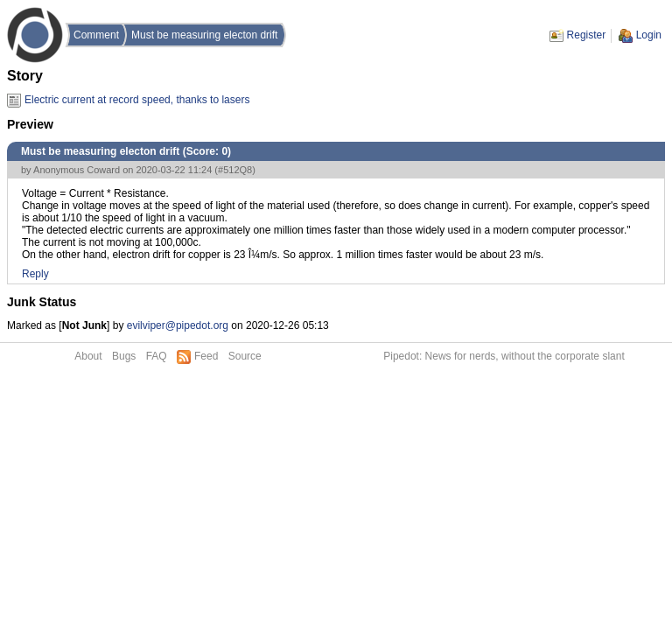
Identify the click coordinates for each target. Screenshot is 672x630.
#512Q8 (235, 170)
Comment (96, 35)
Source (245, 356)
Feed (206, 356)
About (88, 356)
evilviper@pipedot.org (178, 325)
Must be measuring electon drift (204, 35)
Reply (35, 274)
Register (587, 35)
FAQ (157, 356)
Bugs (124, 356)
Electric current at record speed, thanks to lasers (137, 100)
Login (649, 35)
